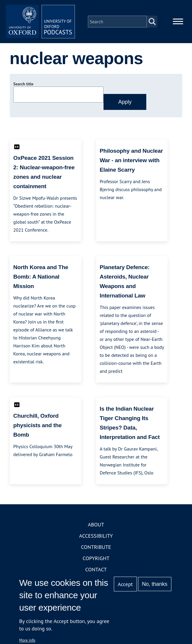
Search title (23, 85)
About (96, 525)
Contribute (96, 548)
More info (27, 640)
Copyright (96, 559)
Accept (125, 584)
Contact (96, 570)
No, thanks (155, 584)
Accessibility (96, 536)
